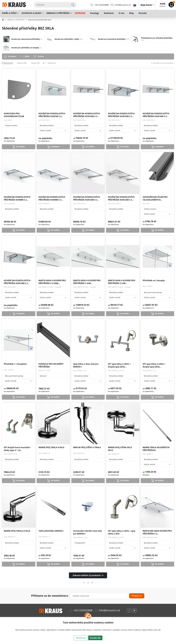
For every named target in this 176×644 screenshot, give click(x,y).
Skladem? (52, 63)
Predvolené (7, 63)
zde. (159, 630)
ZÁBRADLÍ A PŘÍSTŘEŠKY (58, 13)
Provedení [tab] (12, 56)
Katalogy (95, 13)
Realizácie (109, 13)
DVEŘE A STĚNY (9, 13)
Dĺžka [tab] (27, 56)
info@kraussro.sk (123, 5)
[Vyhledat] (55, 5)
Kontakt (143, 13)
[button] (4, 20)
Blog (131, 13)
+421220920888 (102, 5)
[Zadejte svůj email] (107, 596)
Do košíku (21, 147)
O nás (121, 13)
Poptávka (55, 147)
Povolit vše (95, 638)
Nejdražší (35, 63)
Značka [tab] (41, 56)
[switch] (45, 63)
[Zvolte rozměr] (53, 130)
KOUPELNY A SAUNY (31, 13)
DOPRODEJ (80, 13)
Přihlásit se (137, 596)
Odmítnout (81, 638)
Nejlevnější (22, 63)
